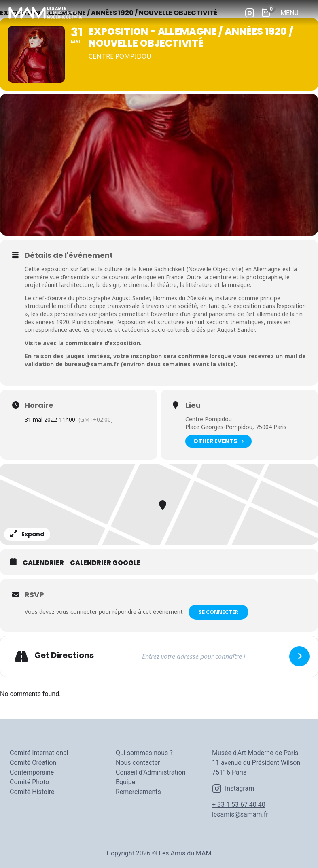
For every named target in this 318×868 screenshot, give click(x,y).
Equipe (125, 782)
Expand (27, 534)
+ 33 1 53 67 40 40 (239, 805)
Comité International (39, 753)
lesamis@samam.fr (240, 814)
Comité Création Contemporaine (33, 767)
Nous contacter (138, 763)
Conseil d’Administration (151, 772)
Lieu (193, 405)
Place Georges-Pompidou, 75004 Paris (236, 427)
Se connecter (218, 612)
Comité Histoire (32, 792)
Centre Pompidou (209, 419)
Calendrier (43, 563)
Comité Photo (29, 782)
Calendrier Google (105, 563)
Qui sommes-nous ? (144, 753)
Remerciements (138, 792)
